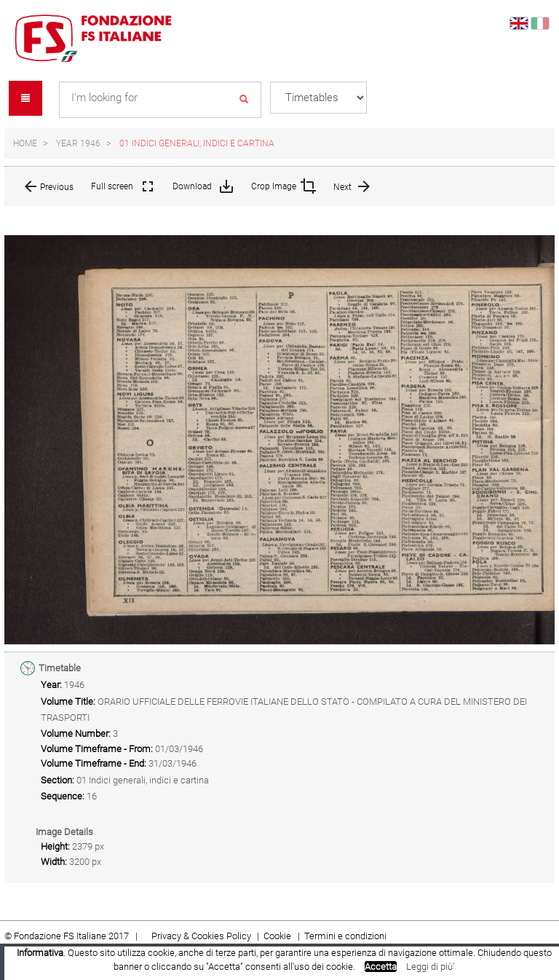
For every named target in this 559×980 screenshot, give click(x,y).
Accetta (381, 967)
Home (25, 143)
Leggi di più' (430, 967)
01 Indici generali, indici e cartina (197, 143)
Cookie (278, 936)
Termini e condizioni (345, 936)
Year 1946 (78, 143)
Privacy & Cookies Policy (201, 936)
